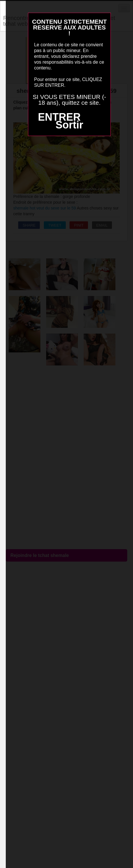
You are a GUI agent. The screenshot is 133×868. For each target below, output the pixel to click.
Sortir (69, 125)
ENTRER (59, 117)
